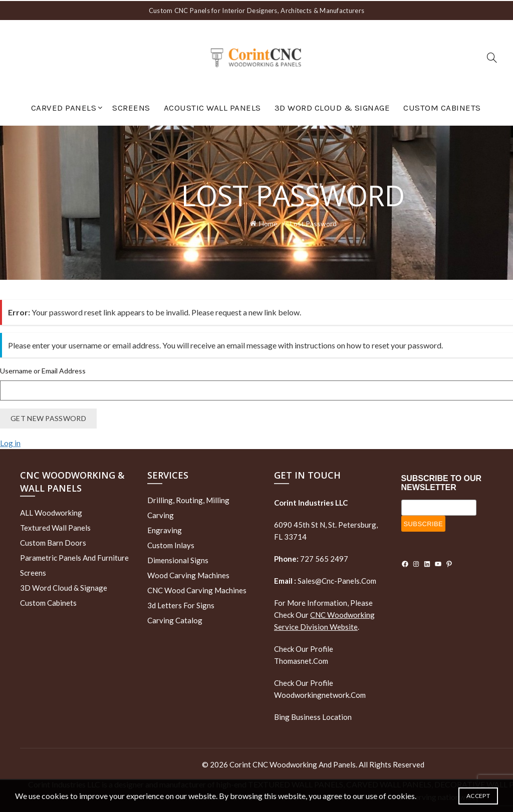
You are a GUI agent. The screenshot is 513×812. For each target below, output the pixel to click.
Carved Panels (64, 107)
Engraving (165, 529)
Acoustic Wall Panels (212, 107)
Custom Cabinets (442, 107)
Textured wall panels (55, 526)
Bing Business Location (313, 715)
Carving (161, 514)
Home (268, 222)
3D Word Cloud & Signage (332, 107)
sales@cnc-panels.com (325, 579)
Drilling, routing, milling (188, 499)
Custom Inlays (171, 544)
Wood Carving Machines (188, 574)
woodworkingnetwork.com (320, 693)
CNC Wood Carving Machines (197, 589)
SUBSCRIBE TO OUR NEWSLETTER (442, 482)
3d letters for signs (181, 604)
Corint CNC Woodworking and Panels (293, 763)
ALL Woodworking (51, 511)
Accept (478, 796)
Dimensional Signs (178, 559)
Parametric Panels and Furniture (74, 556)
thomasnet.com (301, 659)
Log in (10, 441)
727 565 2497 (323, 557)
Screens (131, 107)
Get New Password (48, 417)
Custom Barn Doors (53, 541)
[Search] (492, 57)
